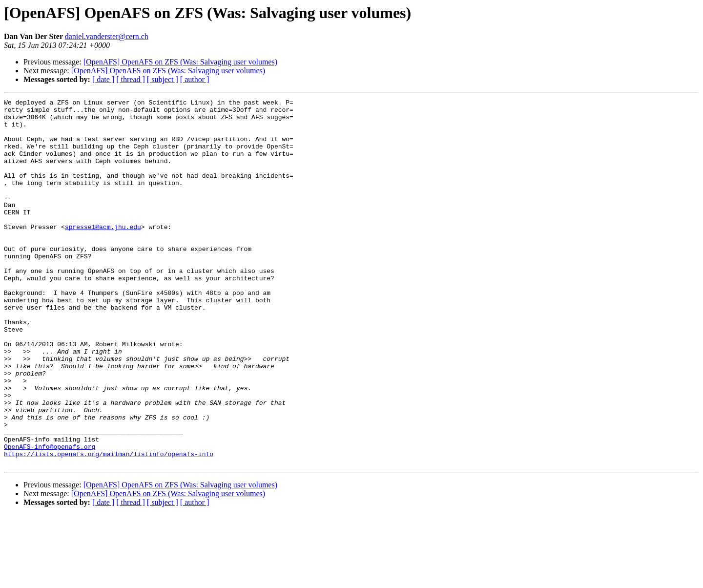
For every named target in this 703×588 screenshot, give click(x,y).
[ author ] (195, 79)
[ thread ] (131, 79)
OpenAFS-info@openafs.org (50, 517)
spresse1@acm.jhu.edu (103, 253)
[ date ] (103, 79)
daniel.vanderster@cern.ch (107, 36)
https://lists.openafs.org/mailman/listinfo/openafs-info (109, 525)
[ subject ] (163, 79)
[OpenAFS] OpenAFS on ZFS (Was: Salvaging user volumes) (180, 62)
